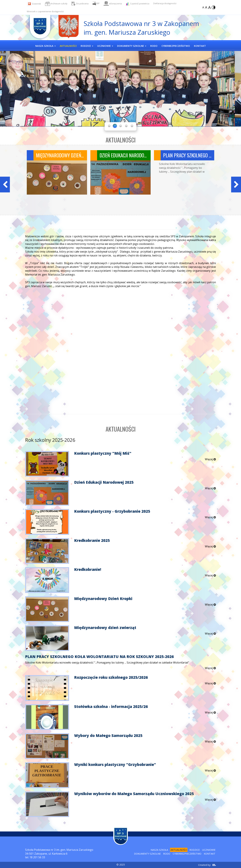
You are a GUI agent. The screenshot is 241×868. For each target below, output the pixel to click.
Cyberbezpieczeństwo (187, 854)
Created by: (205, 865)
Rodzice (195, 850)
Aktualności (179, 850)
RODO (167, 854)
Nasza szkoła (159, 850)
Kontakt (210, 854)
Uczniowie (209, 850)
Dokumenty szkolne (147, 854)
